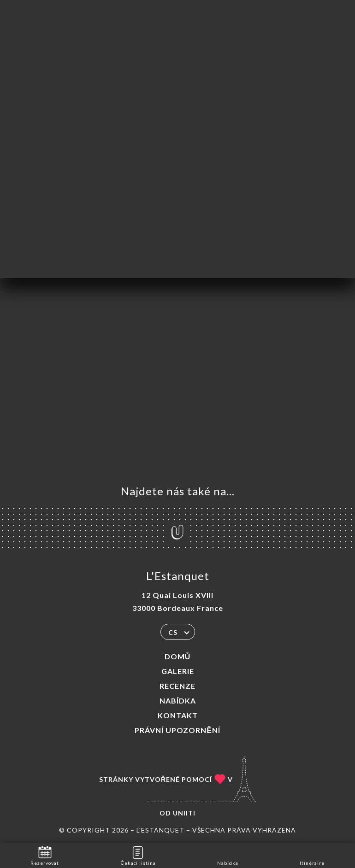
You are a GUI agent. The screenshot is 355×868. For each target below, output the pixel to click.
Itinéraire (312, 855)
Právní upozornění (177, 730)
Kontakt (178, 715)
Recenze (177, 686)
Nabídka (178, 701)
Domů (178, 656)
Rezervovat (45, 855)
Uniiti (184, 813)
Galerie (178, 671)
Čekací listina (138, 855)
